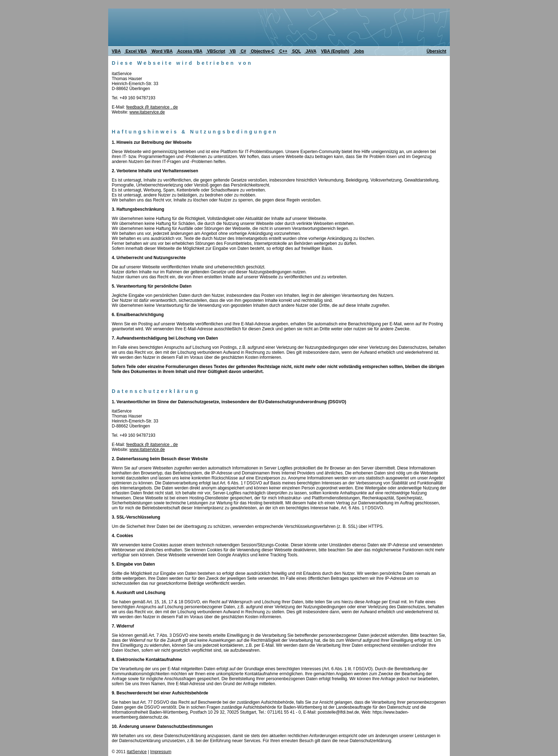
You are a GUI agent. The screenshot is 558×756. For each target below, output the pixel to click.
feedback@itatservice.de (152, 107)
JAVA (310, 51)
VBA (116, 51)
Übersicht (436, 51)
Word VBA (162, 51)
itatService (137, 752)
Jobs (359, 51)
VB (232, 51)
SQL (296, 51)
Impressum (161, 752)
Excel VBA (135, 51)
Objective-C (262, 51)
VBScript (216, 51)
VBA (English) (335, 51)
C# (243, 51)
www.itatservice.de (147, 112)
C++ (283, 51)
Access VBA (189, 51)
